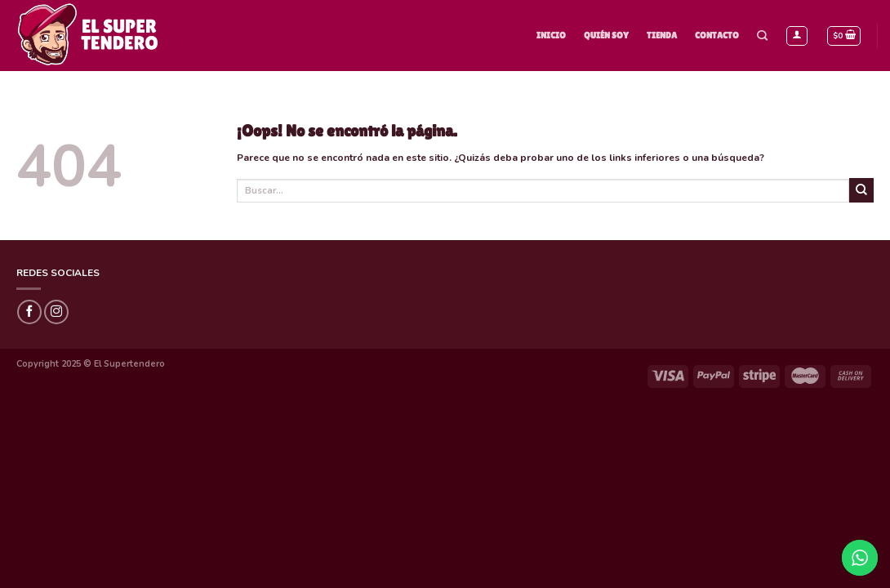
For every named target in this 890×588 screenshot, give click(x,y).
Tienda (662, 35)
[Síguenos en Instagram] (56, 312)
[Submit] (861, 190)
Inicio (551, 35)
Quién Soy (606, 35)
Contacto (717, 35)
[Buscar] (762, 36)
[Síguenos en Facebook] (29, 312)
